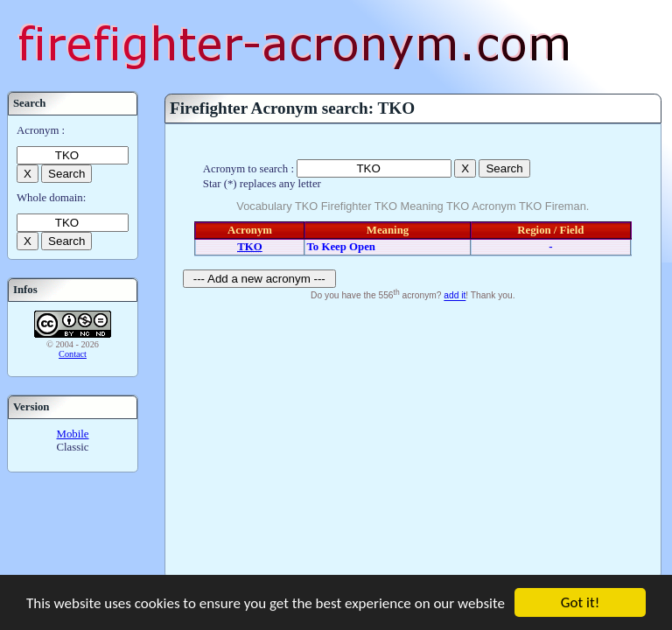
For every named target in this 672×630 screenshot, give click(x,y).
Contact (73, 354)
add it (455, 296)
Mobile (73, 434)
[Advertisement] (413, 437)
